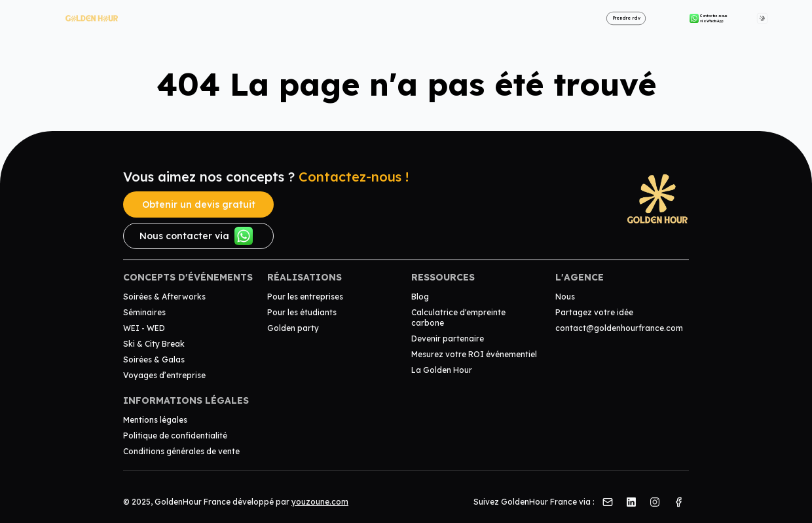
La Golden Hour (442, 370)
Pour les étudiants (302, 312)
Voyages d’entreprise (164, 375)
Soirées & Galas (154, 359)
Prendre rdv (626, 18)
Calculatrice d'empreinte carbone (458, 318)
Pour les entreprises (305, 297)
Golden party (293, 328)
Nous (565, 297)
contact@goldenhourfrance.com (619, 328)
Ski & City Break (154, 344)
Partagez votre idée (594, 312)
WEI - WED (144, 328)
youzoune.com (320, 502)
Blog (420, 297)
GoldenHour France (193, 502)
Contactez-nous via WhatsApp (709, 18)
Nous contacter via (196, 236)
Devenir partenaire (448, 339)
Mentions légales (155, 420)
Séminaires (144, 312)
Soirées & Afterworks (164, 297)
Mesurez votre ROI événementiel (474, 354)
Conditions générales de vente (181, 451)
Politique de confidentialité (175, 436)
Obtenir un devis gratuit (199, 204)
